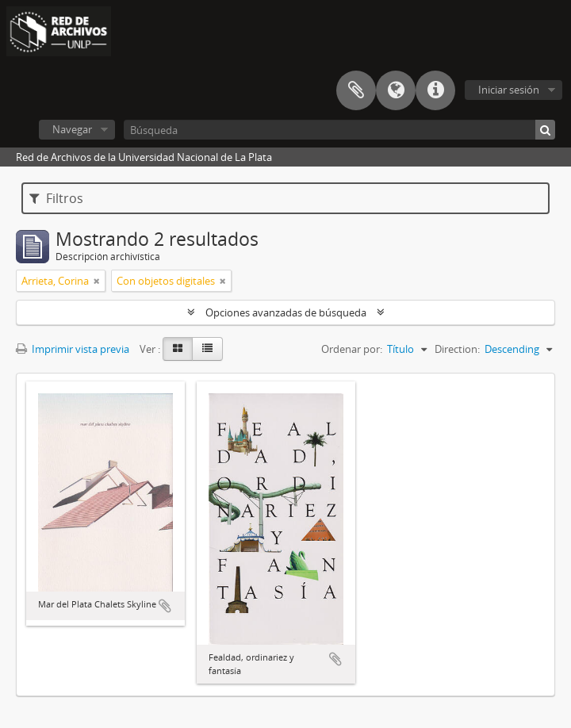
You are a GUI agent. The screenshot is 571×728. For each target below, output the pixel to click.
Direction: (457, 349)
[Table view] (207, 349)
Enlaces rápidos (435, 90)
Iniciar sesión (509, 90)
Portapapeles (356, 90)
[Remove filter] (97, 281)
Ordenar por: (352, 349)
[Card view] (178, 349)
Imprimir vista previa (73, 349)
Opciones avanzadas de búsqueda (286, 312)
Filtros (56, 198)
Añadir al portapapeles (165, 606)
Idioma (396, 90)
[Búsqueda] (339, 130)
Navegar (72, 129)
